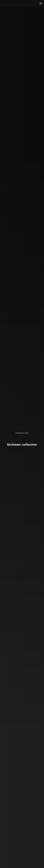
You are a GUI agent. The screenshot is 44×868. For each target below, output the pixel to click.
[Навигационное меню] (41, 3)
